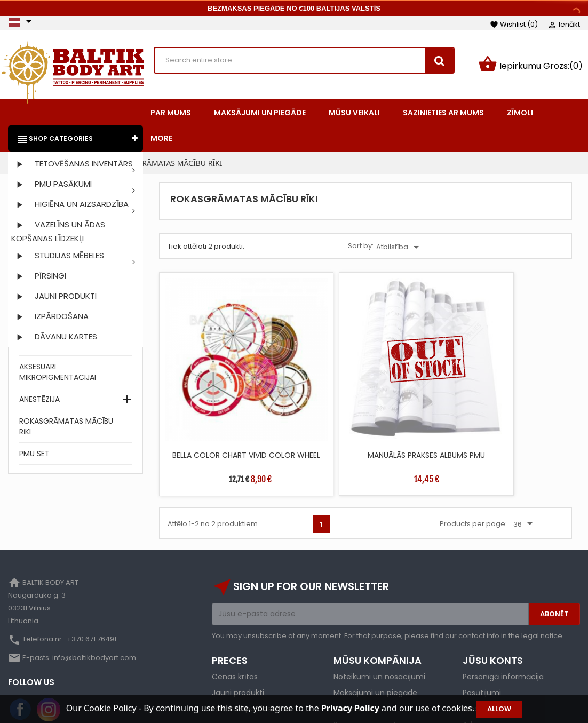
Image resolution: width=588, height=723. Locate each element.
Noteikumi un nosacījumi (379, 616)
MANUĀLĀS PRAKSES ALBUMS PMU (313, 387)
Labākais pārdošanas (251, 648)
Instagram (49, 649)
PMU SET (34, 456)
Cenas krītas (235, 616)
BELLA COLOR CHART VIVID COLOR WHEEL (209, 387)
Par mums (353, 648)
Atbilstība (399, 249)
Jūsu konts (493, 600)
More (161, 140)
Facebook (21, 649)
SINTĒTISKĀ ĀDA (47, 347)
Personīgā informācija (503, 616)
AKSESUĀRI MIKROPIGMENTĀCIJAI (58, 374)
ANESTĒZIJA (39, 401)
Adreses (477, 664)
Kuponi (475, 680)
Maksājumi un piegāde (375, 632)
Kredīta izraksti (489, 648)
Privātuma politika (367, 680)
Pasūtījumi (482, 632)
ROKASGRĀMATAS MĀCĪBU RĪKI (66, 428)
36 (525, 452)
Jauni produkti (238, 632)
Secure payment (365, 664)
